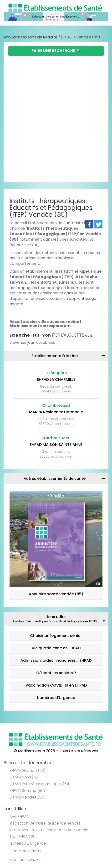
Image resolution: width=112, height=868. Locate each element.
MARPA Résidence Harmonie (56, 412)
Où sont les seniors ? (56, 673)
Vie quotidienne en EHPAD (56, 648)
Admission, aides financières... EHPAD (56, 660)
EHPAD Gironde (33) (27, 770)
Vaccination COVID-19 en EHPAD (56, 685)
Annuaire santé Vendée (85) (56, 594)
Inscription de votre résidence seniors (45, 823)
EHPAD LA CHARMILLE (56, 379)
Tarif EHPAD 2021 (24, 837)
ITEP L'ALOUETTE (51, 335)
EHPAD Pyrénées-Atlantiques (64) (40, 784)
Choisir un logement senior (56, 636)
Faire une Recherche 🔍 (56, 51)
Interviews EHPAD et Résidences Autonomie (49, 830)
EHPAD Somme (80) (27, 791)
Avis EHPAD (19, 817)
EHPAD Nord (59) (25, 777)
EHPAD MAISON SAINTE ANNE (56, 445)
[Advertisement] (56, 115)
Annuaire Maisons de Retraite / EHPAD (38, 37)
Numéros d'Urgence (56, 698)
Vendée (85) (88, 37)
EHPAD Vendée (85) (28, 797)
